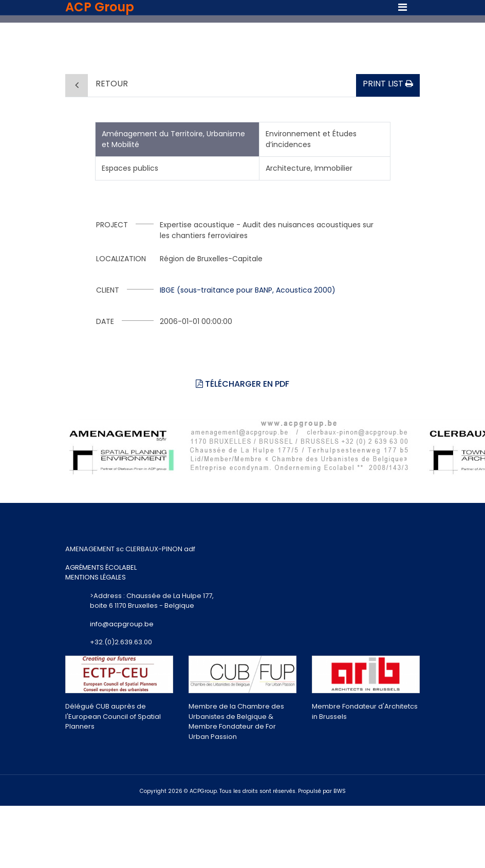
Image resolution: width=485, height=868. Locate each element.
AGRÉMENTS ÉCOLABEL (101, 567)
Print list (388, 84)
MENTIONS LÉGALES (96, 577)
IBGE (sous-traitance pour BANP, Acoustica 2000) (248, 290)
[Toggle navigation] (403, 7)
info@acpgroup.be (122, 624)
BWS (340, 791)
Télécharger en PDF (242, 384)
